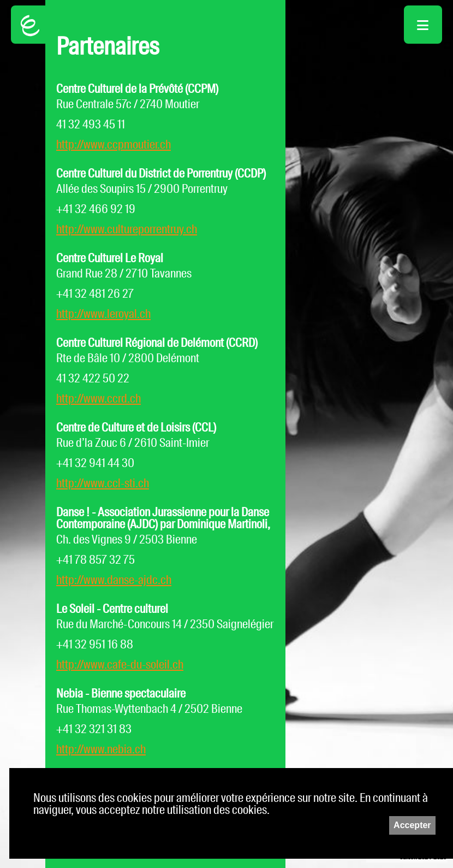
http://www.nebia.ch (101, 749)
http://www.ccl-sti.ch (103, 483)
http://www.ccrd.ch (99, 398)
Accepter (412, 825)
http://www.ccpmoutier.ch (114, 144)
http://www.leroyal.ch (103, 314)
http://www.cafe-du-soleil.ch (120, 665)
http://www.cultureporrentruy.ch (127, 229)
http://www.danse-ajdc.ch (114, 580)
